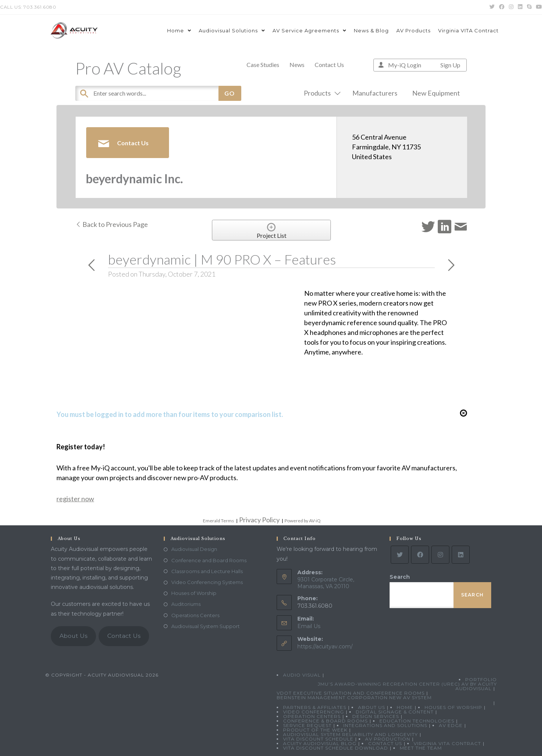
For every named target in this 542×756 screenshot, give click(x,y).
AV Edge (451, 725)
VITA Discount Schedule (318, 739)
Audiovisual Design (194, 549)
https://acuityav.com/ (325, 646)
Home (405, 707)
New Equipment (436, 93)
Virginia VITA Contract (447, 743)
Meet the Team (421, 748)
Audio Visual (302, 675)
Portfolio (481, 679)
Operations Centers (195, 615)
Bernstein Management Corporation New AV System (354, 697)
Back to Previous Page (112, 224)
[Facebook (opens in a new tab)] (502, 7)
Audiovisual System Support (206, 626)
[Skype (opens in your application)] (529, 7)
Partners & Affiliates (315, 707)
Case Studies (263, 65)
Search (400, 577)
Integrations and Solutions (385, 725)
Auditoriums (186, 604)
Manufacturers (375, 93)
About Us (73, 636)
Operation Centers (312, 716)
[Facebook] (420, 555)
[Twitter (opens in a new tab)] (492, 7)
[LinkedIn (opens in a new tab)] (520, 7)
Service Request (307, 725)
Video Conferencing (314, 712)
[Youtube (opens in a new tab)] (538, 7)
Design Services (376, 716)
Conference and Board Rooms (209, 560)
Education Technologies (417, 721)
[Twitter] (400, 555)
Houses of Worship (194, 593)
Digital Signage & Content (395, 712)
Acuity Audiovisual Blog (320, 743)
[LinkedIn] (461, 555)
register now (75, 499)
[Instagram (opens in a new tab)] (511, 7)
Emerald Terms (218, 521)
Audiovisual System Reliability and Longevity (350, 734)
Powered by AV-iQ (303, 521)
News (297, 65)
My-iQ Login (405, 65)
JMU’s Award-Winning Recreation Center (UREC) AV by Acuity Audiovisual (407, 686)
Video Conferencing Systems (207, 582)
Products (321, 93)
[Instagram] (440, 555)
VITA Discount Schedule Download (336, 748)
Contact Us (329, 65)
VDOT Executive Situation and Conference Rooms (351, 693)
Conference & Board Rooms (325, 721)
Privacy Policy (259, 520)
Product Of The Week (315, 730)
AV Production (388, 739)
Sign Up (450, 65)
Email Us (309, 626)
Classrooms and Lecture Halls (207, 571)
